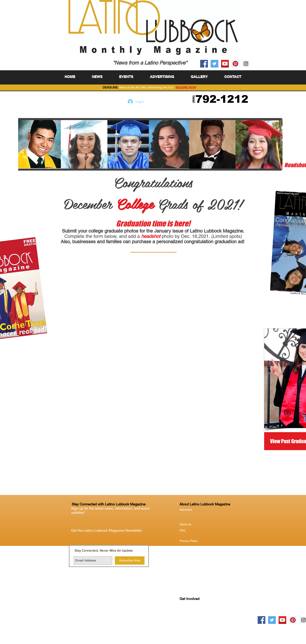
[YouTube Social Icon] (225, 64)
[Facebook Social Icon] (204, 64)
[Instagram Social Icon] (246, 64)
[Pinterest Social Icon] (235, 64)
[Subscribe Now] (130, 560)
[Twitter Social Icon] (214, 64)
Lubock (193, 615)
